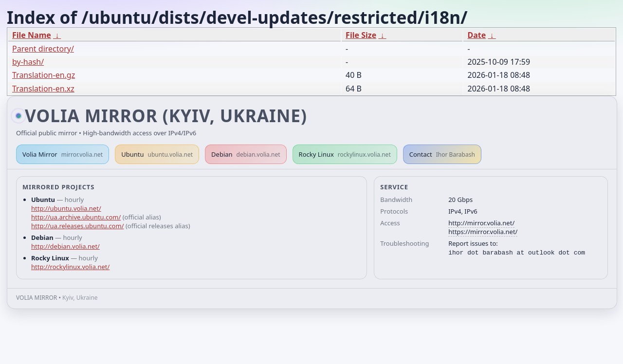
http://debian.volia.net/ (65, 246)
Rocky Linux (345, 154)
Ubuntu (157, 154)
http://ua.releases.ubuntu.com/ (77, 226)
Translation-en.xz (43, 89)
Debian (246, 154)
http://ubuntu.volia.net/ (66, 208)
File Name (32, 35)
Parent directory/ (43, 49)
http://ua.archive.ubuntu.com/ (76, 217)
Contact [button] (442, 154)
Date (476, 35)
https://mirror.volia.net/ (483, 232)
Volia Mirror (63, 154)
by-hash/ (28, 62)
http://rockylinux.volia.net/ (70, 267)
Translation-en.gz (44, 75)
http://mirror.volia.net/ (481, 223)
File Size (361, 35)
